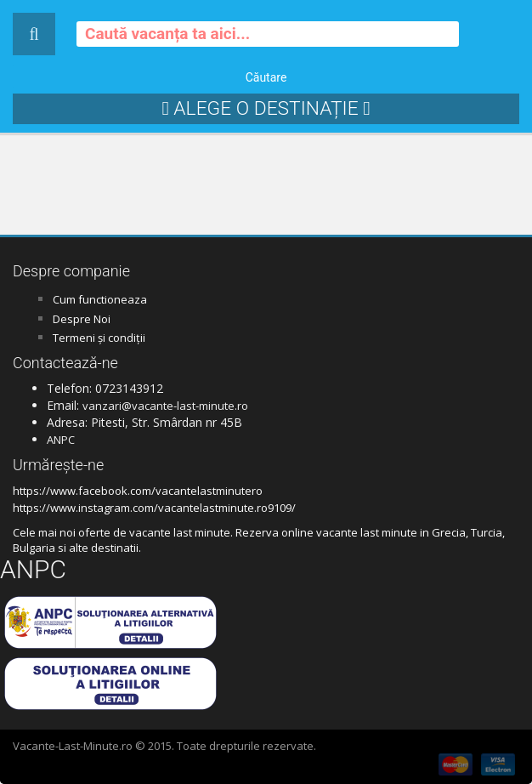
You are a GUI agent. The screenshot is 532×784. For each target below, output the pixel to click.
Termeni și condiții (99, 338)
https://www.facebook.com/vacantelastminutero (138, 491)
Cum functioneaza (100, 299)
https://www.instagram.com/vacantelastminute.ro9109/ (154, 508)
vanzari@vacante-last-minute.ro (165, 406)
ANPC (61, 440)
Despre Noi (82, 319)
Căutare (266, 77)
